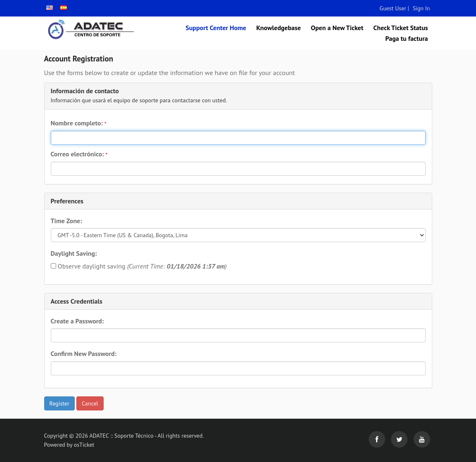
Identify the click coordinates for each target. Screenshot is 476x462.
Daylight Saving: (74, 253)
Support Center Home (216, 28)
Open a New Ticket (337, 28)
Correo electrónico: (79, 154)
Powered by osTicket (69, 445)
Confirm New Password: (84, 354)
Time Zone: (66, 221)
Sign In (422, 8)
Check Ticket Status (400, 28)
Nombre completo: (79, 123)
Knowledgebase (279, 28)
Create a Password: (77, 321)
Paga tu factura (406, 38)
